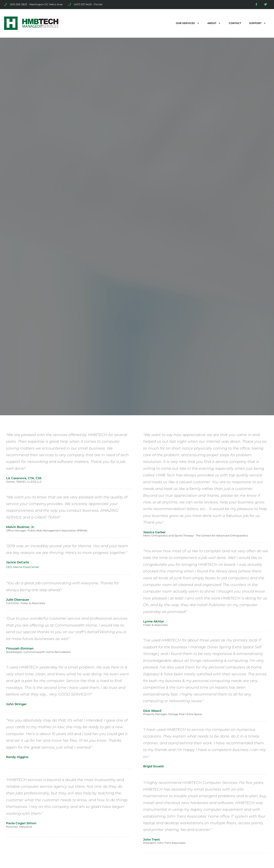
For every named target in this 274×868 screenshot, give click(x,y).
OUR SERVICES (188, 23)
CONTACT (235, 23)
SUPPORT (258, 23)
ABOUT (214, 23)
